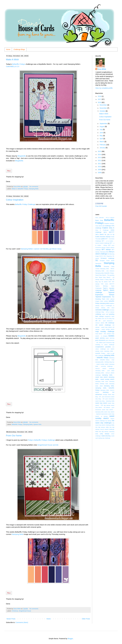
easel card (105, 314)
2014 (100, 155)
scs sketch (111, 349)
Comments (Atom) (22, 622)
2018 (100, 96)
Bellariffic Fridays (19, 64)
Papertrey (109, 256)
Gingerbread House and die (48, 445)
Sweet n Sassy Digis (106, 279)
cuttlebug (98, 314)
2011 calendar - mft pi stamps (105, 218)
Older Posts (86, 619)
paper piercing (110, 338)
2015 (100, 151)
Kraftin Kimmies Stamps (103, 237)
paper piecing (100, 338)
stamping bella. (109, 386)
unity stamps (105, 434)
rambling (98, 345)
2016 (100, 102)
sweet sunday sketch (105, 417)
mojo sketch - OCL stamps (103, 334)
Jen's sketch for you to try (105, 234)
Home (8, 49)
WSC (108, 299)
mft (96, 321)
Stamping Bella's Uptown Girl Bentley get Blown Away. (41, 249)
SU (97, 260)
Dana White (102, 69)
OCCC (101, 256)
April (101, 139)
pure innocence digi (109, 343)
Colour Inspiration (15, 200)
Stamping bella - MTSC (107, 269)
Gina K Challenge (102, 230)
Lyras (103, 239)
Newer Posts (11, 619)
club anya (111, 308)
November (103, 108)
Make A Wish (12, 60)
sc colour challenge (108, 345)
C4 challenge (107, 226)
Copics (105, 228)
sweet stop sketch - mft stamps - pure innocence (105, 407)
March (102, 142)
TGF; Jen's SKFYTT (108, 284)
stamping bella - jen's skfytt (105, 371)
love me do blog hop (108, 319)
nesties (111, 336)
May (101, 136)
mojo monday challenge (105, 331)
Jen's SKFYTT (109, 232)
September (104, 124)
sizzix (102, 351)
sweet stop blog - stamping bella (105, 401)
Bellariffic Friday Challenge (25, 204)
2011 (100, 164)
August (102, 127)
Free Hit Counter (101, 206)
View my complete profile (104, 88)
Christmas (15, 611)
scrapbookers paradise (103, 347)
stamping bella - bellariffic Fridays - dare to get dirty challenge (105, 353)
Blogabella (22, 156)
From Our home (14, 436)
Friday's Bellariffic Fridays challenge (41, 440)
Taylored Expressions (103, 297)
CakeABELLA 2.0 (13, 66)
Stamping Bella (34, 189)
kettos (100, 319)
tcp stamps (108, 421)
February (103, 145)
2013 (100, 157)
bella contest (104, 301)
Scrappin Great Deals (107, 261)
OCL (105, 256)
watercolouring (106, 436)
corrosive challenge (102, 310)
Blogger (70, 639)
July (101, 130)
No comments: (34, 187)
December (103, 105)
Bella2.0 (14, 189)
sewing (97, 351)
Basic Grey (99, 220)
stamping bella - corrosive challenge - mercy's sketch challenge (105, 366)
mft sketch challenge (103, 325)
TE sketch (104, 282)
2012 (100, 160)
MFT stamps (106, 250)
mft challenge (110, 323)
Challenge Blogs (19, 49)
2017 (100, 99)
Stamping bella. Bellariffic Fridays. (105, 273)
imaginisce (108, 316)
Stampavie (98, 263)
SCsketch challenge (107, 258)
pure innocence (100, 340)
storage (105, 394)
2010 (100, 167)
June (101, 133)
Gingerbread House (25, 611)
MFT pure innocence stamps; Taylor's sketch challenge (105, 247)
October (103, 111)
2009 (100, 170)
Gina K (112, 228)
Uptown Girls (37, 424)
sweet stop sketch (101, 403)
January (103, 148)
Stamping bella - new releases (105, 271)
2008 (100, 173)
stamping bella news (102, 381)
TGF (110, 282)
